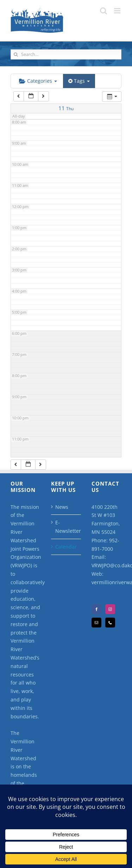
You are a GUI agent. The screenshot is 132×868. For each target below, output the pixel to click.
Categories (38, 81)
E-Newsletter (66, 527)
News (62, 507)
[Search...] (66, 54)
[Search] (16, 54)
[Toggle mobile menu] (118, 11)
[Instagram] (110, 609)
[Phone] (110, 623)
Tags (79, 81)
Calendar (66, 547)
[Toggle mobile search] (103, 11)
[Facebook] (96, 609)
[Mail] (96, 623)
